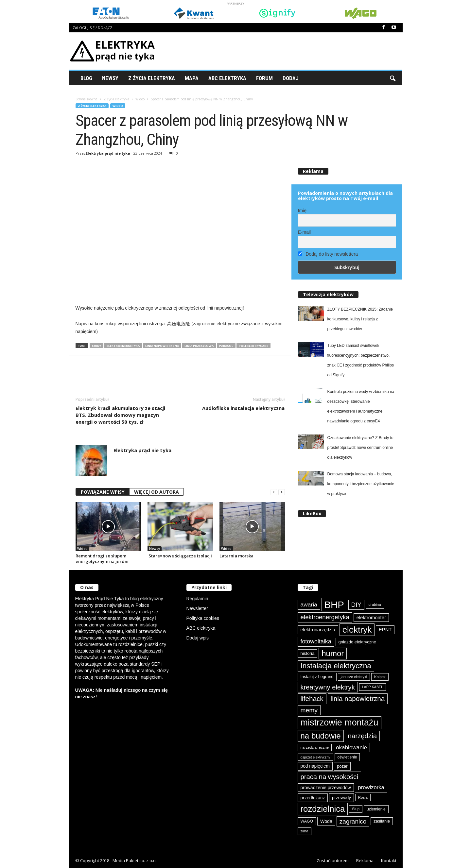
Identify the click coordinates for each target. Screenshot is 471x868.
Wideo (140, 99)
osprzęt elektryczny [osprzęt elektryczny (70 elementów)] (315, 757)
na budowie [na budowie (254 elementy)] (321, 736)
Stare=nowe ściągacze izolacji (180, 556)
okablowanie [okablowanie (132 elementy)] (351, 748)
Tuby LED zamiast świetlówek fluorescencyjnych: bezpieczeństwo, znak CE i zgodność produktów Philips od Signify (361, 360)
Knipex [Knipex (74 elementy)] (380, 677)
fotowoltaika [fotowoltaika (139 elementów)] (316, 641)
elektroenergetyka (123, 346)
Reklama (365, 860)
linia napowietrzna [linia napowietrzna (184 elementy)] (358, 698)
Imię (302, 211)
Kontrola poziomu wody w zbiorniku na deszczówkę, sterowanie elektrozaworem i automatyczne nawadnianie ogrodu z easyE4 (361, 406)
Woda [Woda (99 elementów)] (326, 821)
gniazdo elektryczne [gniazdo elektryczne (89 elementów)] (357, 642)
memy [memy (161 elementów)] (309, 710)
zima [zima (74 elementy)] (305, 831)
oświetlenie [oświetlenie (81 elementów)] (347, 757)
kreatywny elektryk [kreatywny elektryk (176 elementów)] (328, 687)
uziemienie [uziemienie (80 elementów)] (376, 809)
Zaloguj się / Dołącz (92, 28)
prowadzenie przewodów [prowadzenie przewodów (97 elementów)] (326, 788)
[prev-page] (274, 492)
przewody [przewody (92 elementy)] (341, 798)
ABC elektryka (201, 628)
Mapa (192, 78)
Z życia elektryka (152, 78)
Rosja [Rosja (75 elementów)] (363, 797)
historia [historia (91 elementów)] (308, 653)
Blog (86, 78)
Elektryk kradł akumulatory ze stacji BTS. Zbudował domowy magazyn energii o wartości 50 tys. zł (120, 415)
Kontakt (389, 860)
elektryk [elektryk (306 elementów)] (357, 630)
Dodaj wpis (198, 638)
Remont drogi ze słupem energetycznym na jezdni (102, 559)
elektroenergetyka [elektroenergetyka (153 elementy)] (325, 617)
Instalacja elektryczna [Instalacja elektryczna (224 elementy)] (336, 666)
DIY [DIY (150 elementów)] (356, 605)
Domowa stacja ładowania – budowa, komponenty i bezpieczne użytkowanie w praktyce (361, 484)
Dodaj (291, 78)
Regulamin (197, 599)
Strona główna (87, 99)
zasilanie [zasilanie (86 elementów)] (382, 821)
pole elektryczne (253, 346)
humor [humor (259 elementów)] (333, 653)
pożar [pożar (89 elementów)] (342, 766)
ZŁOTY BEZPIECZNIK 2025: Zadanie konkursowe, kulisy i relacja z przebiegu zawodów (360, 319)
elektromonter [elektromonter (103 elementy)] (371, 618)
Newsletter (197, 608)
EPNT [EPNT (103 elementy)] (385, 630)
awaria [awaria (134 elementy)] (309, 604)
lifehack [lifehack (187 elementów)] (312, 698)
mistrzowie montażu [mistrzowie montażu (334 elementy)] (340, 723)
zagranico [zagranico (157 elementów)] (353, 821)
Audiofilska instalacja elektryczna (243, 408)
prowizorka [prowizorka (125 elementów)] (371, 787)
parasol (226, 346)
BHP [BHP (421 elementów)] (334, 605)
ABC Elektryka (227, 78)
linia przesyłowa (199, 346)
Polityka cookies (203, 618)
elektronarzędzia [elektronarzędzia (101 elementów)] (318, 630)
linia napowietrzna (162, 346)
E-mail (305, 232)
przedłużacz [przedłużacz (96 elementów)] (313, 798)
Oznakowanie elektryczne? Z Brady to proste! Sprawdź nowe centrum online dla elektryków (360, 448)
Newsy (110, 78)
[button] (392, 78)
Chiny (96, 346)
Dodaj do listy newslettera (328, 254)
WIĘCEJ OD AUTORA (157, 492)
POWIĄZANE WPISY (103, 492)
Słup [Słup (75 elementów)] (356, 809)
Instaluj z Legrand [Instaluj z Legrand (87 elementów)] (317, 677)
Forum (264, 78)
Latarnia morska (236, 556)
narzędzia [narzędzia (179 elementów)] (362, 736)
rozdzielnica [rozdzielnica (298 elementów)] (323, 809)
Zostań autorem (333, 860)
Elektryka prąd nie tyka (108, 153)
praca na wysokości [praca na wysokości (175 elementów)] (329, 777)
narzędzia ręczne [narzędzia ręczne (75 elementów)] (315, 747)
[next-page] (282, 492)
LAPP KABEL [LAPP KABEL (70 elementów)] (373, 687)
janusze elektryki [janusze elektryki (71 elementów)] (354, 677)
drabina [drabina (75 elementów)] (375, 604)
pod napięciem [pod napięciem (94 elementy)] (315, 766)
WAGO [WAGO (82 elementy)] (307, 821)
